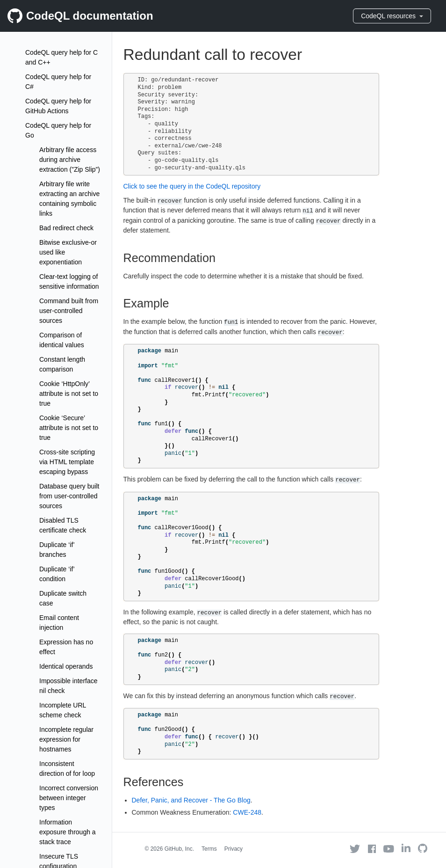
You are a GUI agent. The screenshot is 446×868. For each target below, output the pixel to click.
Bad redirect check (66, 228)
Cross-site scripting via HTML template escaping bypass (67, 462)
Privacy (234, 849)
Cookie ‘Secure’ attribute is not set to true (69, 428)
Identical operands (66, 666)
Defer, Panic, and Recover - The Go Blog (191, 800)
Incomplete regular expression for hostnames (66, 739)
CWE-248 (247, 812)
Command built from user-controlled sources (69, 311)
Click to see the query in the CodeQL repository (192, 186)
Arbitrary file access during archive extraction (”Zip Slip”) (70, 160)
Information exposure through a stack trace (68, 832)
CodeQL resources (392, 16)
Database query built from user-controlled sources (69, 496)
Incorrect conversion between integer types (69, 798)
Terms (209, 849)
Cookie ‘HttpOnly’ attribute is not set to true (69, 394)
